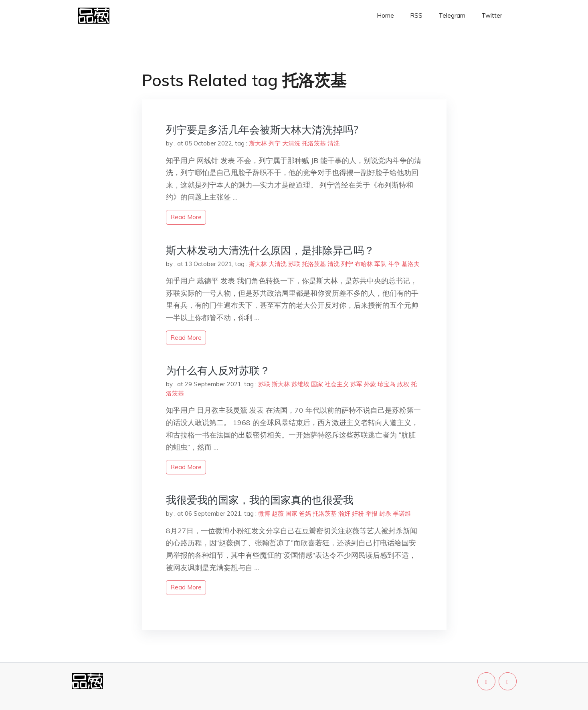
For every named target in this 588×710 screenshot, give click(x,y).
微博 (264, 513)
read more (186, 217)
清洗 (333, 143)
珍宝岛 (387, 384)
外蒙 (370, 384)
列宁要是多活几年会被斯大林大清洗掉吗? (262, 130)
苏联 (294, 264)
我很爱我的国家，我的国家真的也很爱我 (260, 500)
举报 (372, 513)
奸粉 (358, 513)
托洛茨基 (314, 143)
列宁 (275, 143)
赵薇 (278, 513)
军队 (380, 264)
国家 (317, 384)
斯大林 (258, 143)
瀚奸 (344, 513)
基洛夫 (411, 264)
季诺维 (402, 513)
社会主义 (337, 384)
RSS (416, 15)
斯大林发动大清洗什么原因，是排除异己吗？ (270, 250)
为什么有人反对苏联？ (218, 370)
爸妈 (305, 513)
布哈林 (364, 264)
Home (385, 15)
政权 (403, 384)
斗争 (394, 264)
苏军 (356, 384)
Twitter (492, 15)
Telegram (452, 15)
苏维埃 (300, 384)
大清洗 (291, 143)
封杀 (385, 513)
